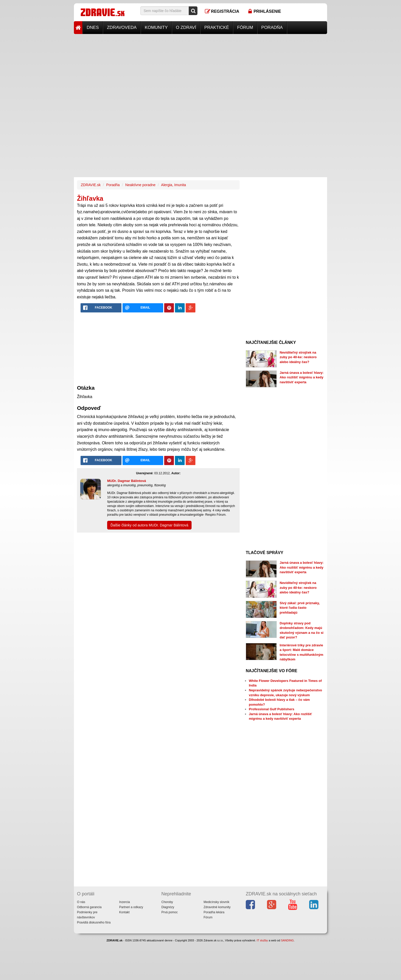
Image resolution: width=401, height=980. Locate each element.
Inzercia (125, 902)
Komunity (156, 27)
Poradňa (272, 27)
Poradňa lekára (214, 912)
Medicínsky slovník (216, 902)
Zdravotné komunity (217, 907)
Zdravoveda (122, 27)
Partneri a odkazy (131, 907)
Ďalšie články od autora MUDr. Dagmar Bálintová (149, 525)
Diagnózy (168, 907)
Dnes (93, 27)
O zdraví (186, 27)
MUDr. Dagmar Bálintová (127, 481)
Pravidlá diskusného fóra (94, 922)
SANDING (287, 940)
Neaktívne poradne (140, 185)
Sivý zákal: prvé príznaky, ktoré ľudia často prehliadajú (300, 608)
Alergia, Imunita (174, 185)
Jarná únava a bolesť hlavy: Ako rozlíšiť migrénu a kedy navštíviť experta (302, 377)
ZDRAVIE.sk (91, 185)
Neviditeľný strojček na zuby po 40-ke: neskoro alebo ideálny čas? (298, 357)
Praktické (217, 27)
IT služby (262, 940)
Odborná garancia (89, 907)
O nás (81, 902)
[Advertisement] (201, 70)
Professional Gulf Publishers (272, 709)
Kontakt (124, 912)
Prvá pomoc (170, 912)
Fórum (245, 27)
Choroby (167, 902)
